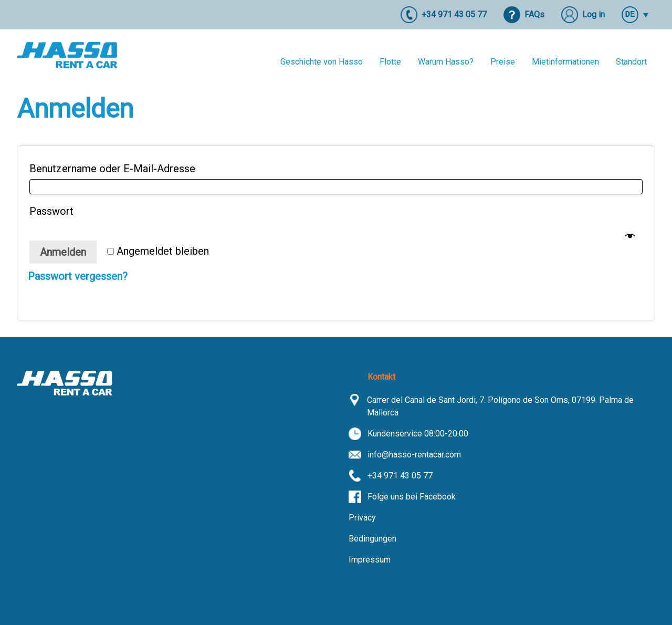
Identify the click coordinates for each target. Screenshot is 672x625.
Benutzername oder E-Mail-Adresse (116, 169)
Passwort (55, 211)
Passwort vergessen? (78, 276)
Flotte (390, 62)
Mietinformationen (565, 62)
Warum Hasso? (446, 62)
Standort (631, 62)
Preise (503, 62)
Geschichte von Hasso (322, 62)
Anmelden (63, 252)
